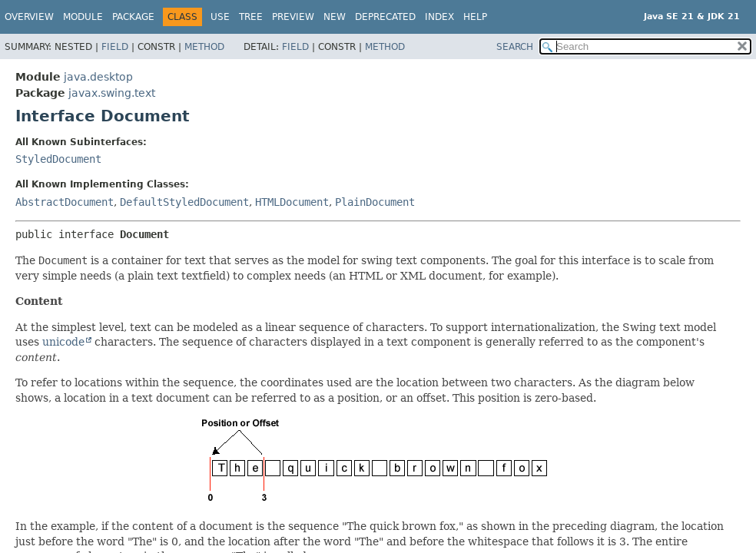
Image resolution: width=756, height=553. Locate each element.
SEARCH (515, 47)
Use (220, 17)
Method (204, 47)
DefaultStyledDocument (184, 202)
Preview (293, 17)
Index (439, 17)
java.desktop (98, 77)
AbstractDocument (65, 202)
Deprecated (385, 17)
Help (475, 17)
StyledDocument (58, 159)
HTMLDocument (292, 202)
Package (133, 17)
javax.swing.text (112, 93)
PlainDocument (375, 202)
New (335, 17)
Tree (251, 17)
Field (115, 47)
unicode (63, 342)
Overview (29, 17)
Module (83, 17)
